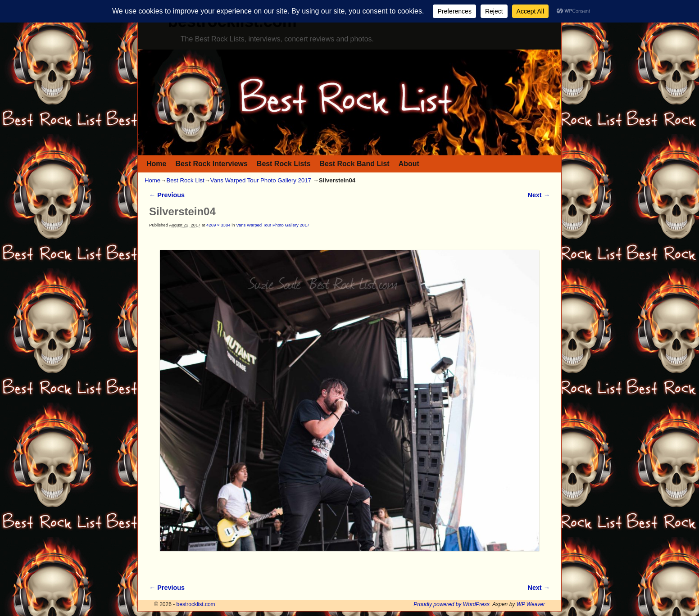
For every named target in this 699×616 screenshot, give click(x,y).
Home (156, 164)
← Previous (167, 195)
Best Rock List (185, 180)
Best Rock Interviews (211, 164)
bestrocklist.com (196, 604)
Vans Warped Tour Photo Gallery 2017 (261, 180)
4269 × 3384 (218, 225)
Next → (539, 195)
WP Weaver (531, 604)
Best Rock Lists (284, 164)
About (409, 164)
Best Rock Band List (355, 164)
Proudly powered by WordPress (452, 604)
